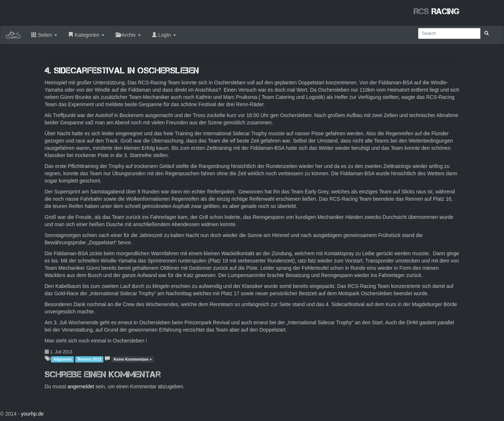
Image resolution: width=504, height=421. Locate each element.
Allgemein (63, 359)
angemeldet (81, 386)
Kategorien (86, 35)
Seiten (44, 35)
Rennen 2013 (89, 359)
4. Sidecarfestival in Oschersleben (122, 70)
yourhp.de (32, 414)
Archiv (128, 35)
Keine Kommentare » (133, 359)
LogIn (164, 35)
